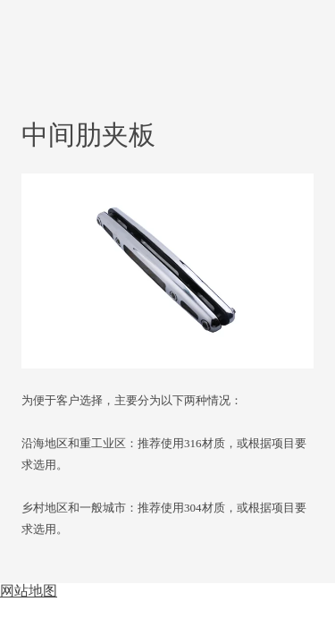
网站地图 (29, 591)
